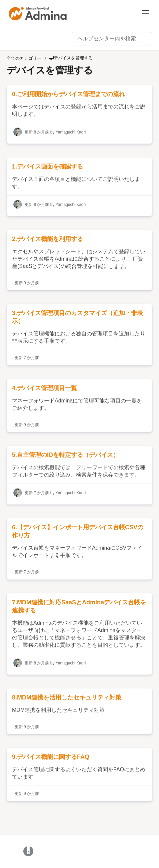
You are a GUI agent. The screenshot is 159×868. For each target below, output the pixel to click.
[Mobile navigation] (146, 13)
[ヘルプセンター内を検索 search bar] (112, 39)
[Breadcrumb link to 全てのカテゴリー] (25, 58)
